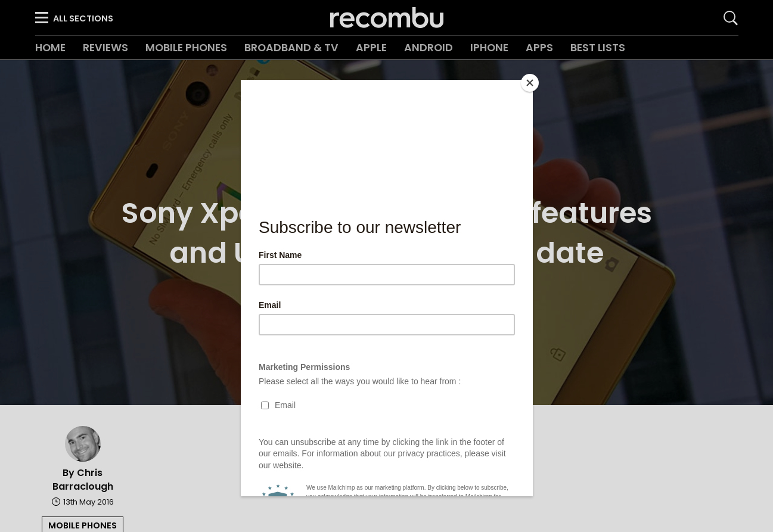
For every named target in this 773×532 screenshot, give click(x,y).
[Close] (530, 83)
